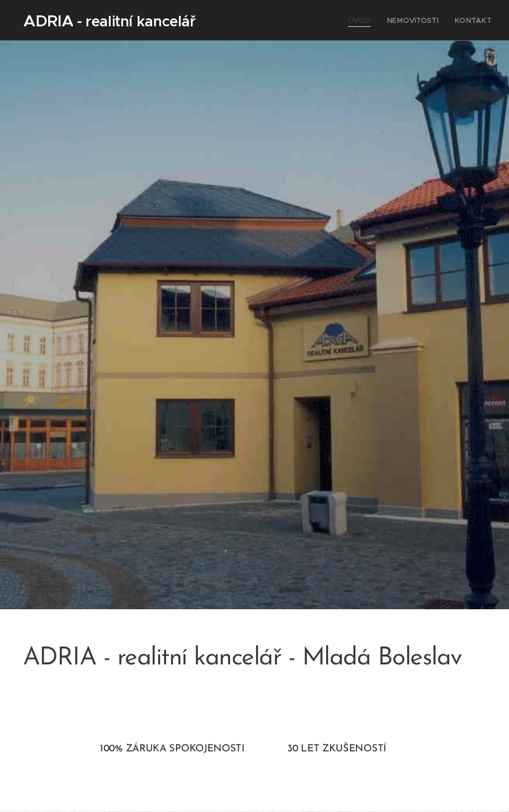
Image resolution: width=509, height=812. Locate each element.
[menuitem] (373, 20)
